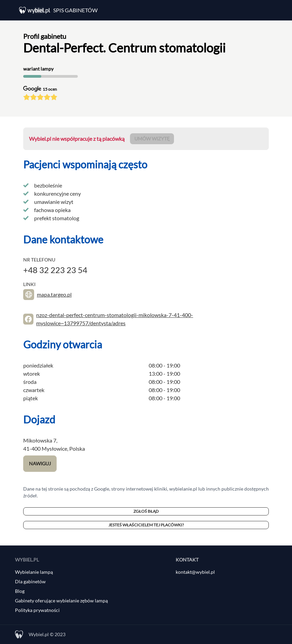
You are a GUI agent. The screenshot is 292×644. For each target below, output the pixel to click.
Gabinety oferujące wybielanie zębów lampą (61, 601)
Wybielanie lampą (34, 572)
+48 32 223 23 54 (55, 270)
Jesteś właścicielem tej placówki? (146, 525)
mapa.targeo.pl (54, 294)
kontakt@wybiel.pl (195, 572)
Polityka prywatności (37, 610)
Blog (20, 591)
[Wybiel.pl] (36, 10)
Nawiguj (40, 463)
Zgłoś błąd (146, 511)
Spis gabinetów (75, 10)
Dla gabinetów (30, 581)
